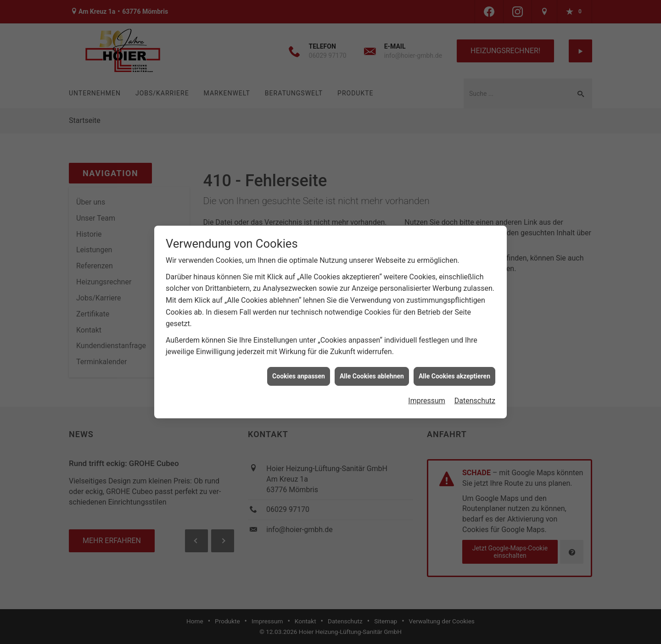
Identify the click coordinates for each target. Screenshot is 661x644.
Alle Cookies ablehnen (372, 372)
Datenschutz (475, 397)
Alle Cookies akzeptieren (454, 372)
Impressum (427, 397)
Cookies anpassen (299, 372)
